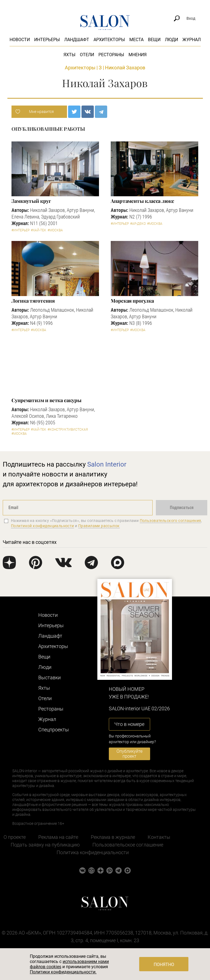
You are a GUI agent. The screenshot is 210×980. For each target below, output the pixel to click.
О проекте (15, 837)
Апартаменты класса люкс (142, 201)
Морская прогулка (132, 301)
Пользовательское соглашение (128, 845)
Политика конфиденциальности (93, 852)
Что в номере (129, 724)
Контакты (159, 837)
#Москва (55, 230)
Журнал (192, 40)
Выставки (49, 678)
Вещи (154, 40)
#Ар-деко (138, 224)
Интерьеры (47, 40)
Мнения (138, 55)
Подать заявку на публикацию (45, 845)
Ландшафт (77, 40)
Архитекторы (109, 40)
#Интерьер (21, 230)
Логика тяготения (33, 301)
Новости (20, 40)
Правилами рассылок (99, 526)
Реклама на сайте (58, 837)
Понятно (164, 965)
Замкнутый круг (31, 201)
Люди (171, 40)
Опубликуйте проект (129, 754)
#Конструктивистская (68, 430)
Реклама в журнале (113, 837)
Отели (87, 55)
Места (136, 40)
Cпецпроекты (54, 730)
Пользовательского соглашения (170, 521)
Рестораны (111, 55)
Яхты (69, 55)
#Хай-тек (39, 230)
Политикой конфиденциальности (43, 526)
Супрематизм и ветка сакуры (46, 400)
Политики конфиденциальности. (63, 972)
